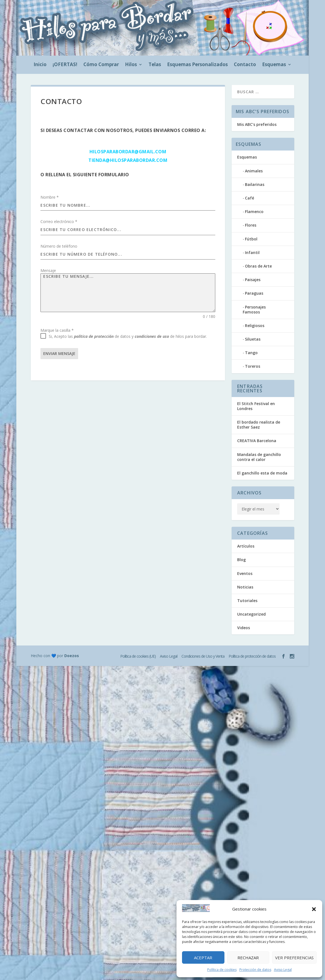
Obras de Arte (258, 266)
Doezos (72, 656)
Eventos (245, 573)
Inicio (40, 65)
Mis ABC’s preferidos (257, 124)
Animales (254, 171)
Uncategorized (251, 614)
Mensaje (48, 270)
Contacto (245, 65)
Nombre (50, 197)
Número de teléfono (59, 246)
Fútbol (251, 239)
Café (249, 198)
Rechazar (248, 958)
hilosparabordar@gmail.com (128, 152)
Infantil (252, 252)
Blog (241, 560)
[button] (314, 909)
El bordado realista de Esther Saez (259, 425)
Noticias (245, 587)
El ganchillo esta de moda (262, 473)
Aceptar (203, 958)
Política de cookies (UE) (138, 656)
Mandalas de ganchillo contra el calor (259, 457)
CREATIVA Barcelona (257, 441)
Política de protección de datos (252, 656)
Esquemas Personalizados (197, 65)
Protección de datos (255, 970)
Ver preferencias (294, 958)
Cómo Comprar (101, 65)
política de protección (94, 336)
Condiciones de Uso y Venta (203, 656)
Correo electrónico (59, 221)
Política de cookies (222, 970)
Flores (251, 225)
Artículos (246, 546)
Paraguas (254, 293)
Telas (155, 65)
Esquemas (274, 65)
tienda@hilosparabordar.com (128, 160)
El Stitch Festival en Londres (256, 406)
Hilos (131, 65)
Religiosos (255, 326)
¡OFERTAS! (65, 65)
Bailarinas (255, 184)
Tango (251, 353)
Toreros (253, 366)
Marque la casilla (57, 330)
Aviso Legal (283, 970)
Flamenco (254, 212)
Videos (244, 628)
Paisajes (253, 280)
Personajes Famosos (254, 309)
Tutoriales (247, 601)
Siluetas (253, 339)
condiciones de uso (152, 336)
